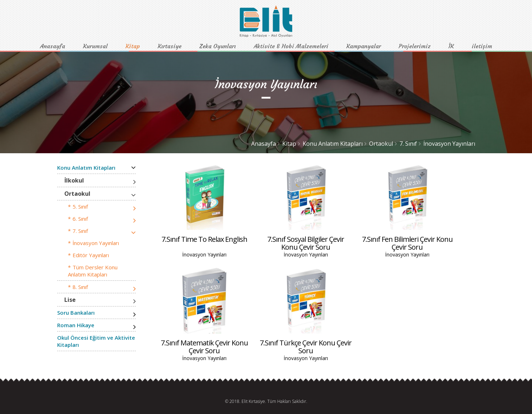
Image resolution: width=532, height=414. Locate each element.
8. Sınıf (80, 287)
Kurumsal (95, 46)
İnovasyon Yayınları (449, 144)
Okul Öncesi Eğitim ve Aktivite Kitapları (96, 341)
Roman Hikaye (76, 325)
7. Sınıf (408, 144)
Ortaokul (381, 144)
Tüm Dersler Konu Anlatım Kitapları (93, 271)
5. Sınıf (80, 206)
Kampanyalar (364, 46)
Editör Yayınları (91, 255)
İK (451, 46)
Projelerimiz (415, 46)
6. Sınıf (80, 219)
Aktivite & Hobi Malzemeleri (291, 46)
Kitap (133, 46)
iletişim (482, 46)
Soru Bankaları (76, 313)
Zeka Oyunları (218, 46)
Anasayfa (53, 46)
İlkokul (74, 180)
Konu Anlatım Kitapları (333, 144)
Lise (70, 300)
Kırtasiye (170, 46)
